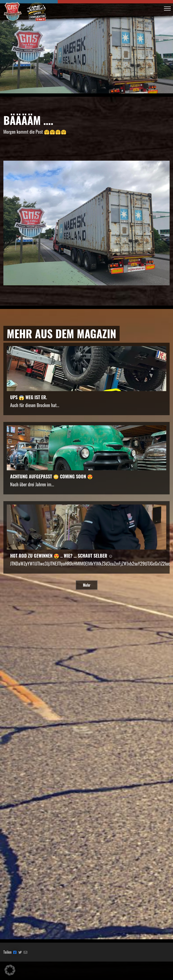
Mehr (87, 585)
